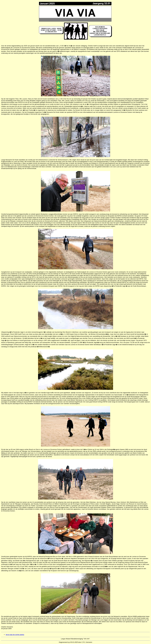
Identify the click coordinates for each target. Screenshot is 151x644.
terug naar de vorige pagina (15, 635)
